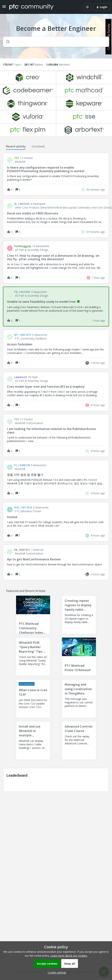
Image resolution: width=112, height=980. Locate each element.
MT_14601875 (23, 335)
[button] (56, 972)
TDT (17, 158)
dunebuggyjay (23, 246)
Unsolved (38, 146)
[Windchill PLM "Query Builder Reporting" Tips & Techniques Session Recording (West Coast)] (33, 657)
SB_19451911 (22, 550)
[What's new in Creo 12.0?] (33, 699)
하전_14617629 (23, 508)
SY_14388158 (22, 465)
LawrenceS (21, 377)
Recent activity (16, 146)
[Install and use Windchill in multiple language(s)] (33, 741)
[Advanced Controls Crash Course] (79, 741)
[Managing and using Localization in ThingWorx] (79, 699)
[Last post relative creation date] (96, 189)
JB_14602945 (22, 204)
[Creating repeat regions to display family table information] (79, 615)
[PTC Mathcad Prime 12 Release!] (79, 657)
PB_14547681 (22, 292)
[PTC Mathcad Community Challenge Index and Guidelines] (33, 615)
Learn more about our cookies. (69, 956)
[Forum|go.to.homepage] (31, 7)
